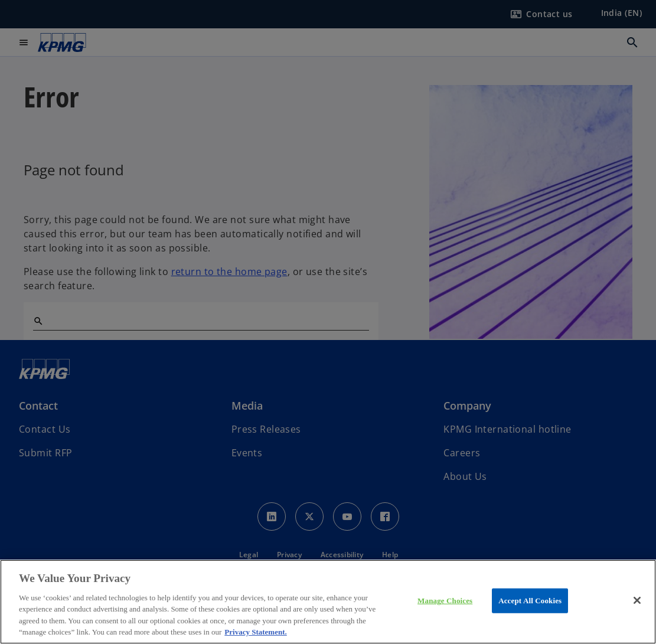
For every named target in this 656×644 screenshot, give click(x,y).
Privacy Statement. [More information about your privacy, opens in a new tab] (255, 632)
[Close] (637, 600)
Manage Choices (445, 601)
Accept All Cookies (530, 601)
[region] (328, 602)
